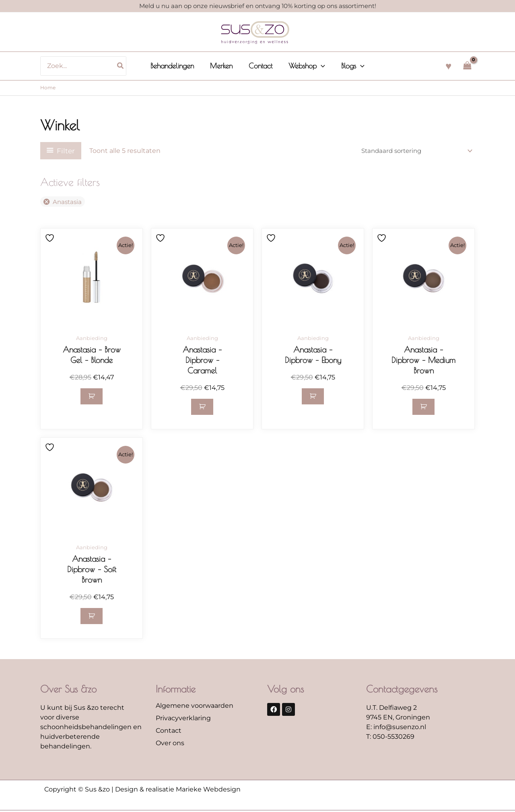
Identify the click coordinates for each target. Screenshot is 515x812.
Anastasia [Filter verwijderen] (68, 202)
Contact (169, 732)
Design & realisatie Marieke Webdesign (178, 790)
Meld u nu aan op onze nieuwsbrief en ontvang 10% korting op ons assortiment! (258, 6)
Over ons (170, 744)
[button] (319, 66)
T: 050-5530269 (390, 738)
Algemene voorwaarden (195, 707)
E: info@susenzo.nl (396, 728)
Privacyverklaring (183, 719)
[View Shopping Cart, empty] (467, 66)
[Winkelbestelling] (412, 151)
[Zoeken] (125, 66)
